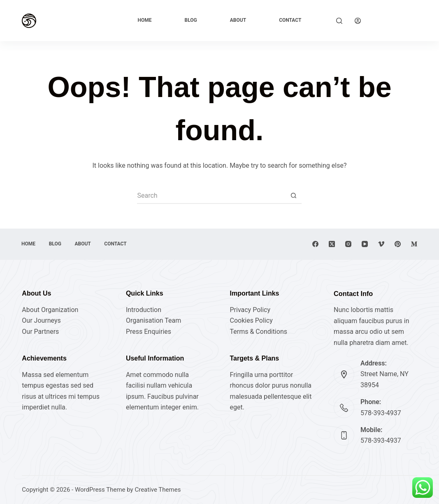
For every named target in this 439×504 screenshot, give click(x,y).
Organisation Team (153, 320)
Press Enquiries (149, 332)
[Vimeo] (381, 244)
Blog (191, 20)
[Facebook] (315, 244)
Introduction (144, 310)
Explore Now (395, 20)
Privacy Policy (250, 310)
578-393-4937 (381, 413)
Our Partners (40, 332)
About (238, 20)
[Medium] (414, 244)
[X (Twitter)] (332, 244)
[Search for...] (211, 196)
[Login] (358, 21)
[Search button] (293, 196)
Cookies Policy (251, 320)
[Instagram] (348, 244)
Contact (290, 20)
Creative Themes (158, 490)
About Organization (50, 310)
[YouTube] (365, 244)
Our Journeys (41, 320)
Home (145, 20)
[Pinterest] (398, 244)
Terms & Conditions (258, 332)
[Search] (339, 21)
